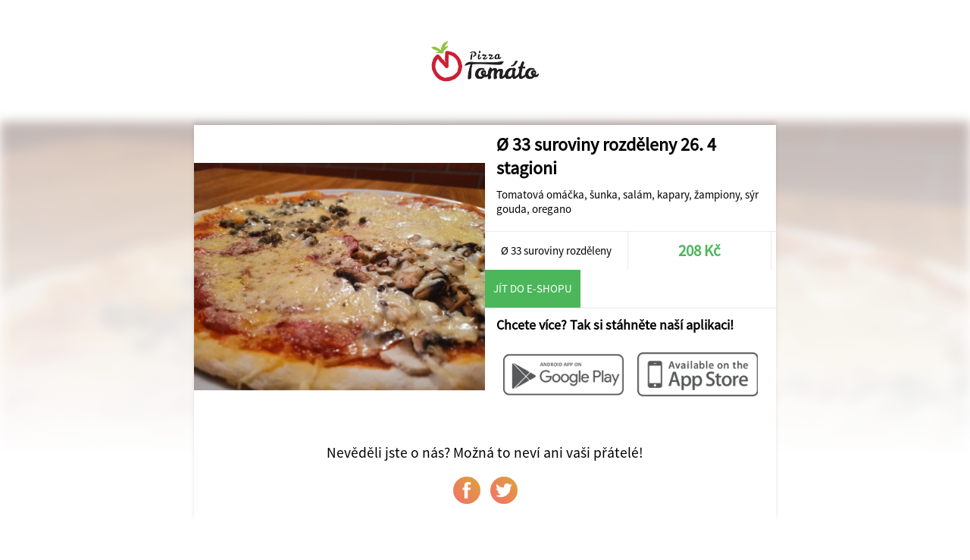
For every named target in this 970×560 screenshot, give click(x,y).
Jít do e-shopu (533, 288)
